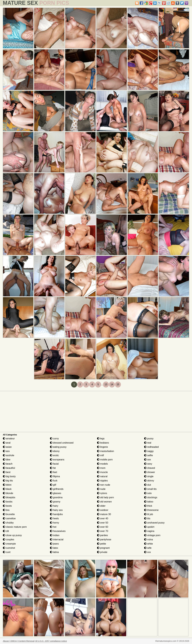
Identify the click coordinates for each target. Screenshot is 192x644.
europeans (57, 460)
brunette (9, 514)
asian (7, 447)
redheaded (151, 447)
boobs (8, 502)
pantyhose (104, 539)
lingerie (102, 447)
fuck (54, 481)
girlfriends (57, 489)
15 (118, 384)
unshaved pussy (154, 523)
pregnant (103, 548)
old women (104, 502)
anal (7, 443)
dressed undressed (62, 443)
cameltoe (9, 518)
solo (148, 493)
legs (101, 439)
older (101, 506)
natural (102, 476)
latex (54, 548)
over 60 (103, 527)
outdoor (103, 510)
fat (53, 468)
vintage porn (152, 535)
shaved (150, 468)
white (148, 544)
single (149, 476)
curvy (54, 439)
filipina (55, 476)
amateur (9, 439)
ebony (55, 451)
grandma (56, 497)
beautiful (9, 468)
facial (54, 464)
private (102, 552)
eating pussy (58, 447)
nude (101, 489)
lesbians (103, 443)
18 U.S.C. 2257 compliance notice (51, 641)
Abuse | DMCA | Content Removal (19, 641)
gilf (53, 485)
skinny (149, 481)
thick (148, 506)
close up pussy (12, 535)
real (148, 443)
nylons (102, 493)
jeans (54, 544)
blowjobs (9, 497)
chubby (8, 523)
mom (101, 468)
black (7, 489)
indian (55, 535)
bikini (7, 485)
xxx (147, 552)
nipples (102, 481)
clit (6, 531)
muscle (102, 472)
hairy (54, 506)
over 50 (103, 523)
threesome (151, 510)
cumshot (9, 548)
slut (148, 485)
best (7, 472)
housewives (58, 531)
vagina (149, 531)
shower (150, 472)
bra (6, 510)
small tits (150, 489)
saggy (149, 451)
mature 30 (104, 514)
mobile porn (105, 460)
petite (102, 544)
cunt (7, 552)
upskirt (149, 527)
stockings (151, 497)
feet (53, 472)
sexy (148, 464)
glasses (56, 493)
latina (54, 552)
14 (112, 384)
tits (147, 518)
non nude (104, 485)
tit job (149, 514)
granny (55, 502)
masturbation (106, 451)
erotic (54, 455)
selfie (148, 455)
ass (6, 451)
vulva (148, 539)
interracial (57, 539)
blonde (8, 493)
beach (8, 464)
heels (54, 518)
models (102, 464)
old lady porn (105, 497)
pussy (149, 439)
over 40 (103, 518)
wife (148, 548)
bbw (7, 460)
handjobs (56, 514)
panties (102, 535)
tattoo (149, 502)
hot (53, 527)
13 (106, 384)
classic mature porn (15, 527)
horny (54, 523)
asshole (9, 455)
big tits (8, 481)
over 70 (103, 531)
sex (148, 460)
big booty (9, 476)
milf (100, 455)
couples (9, 539)
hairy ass (56, 510)
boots (7, 506)
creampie (9, 544)
